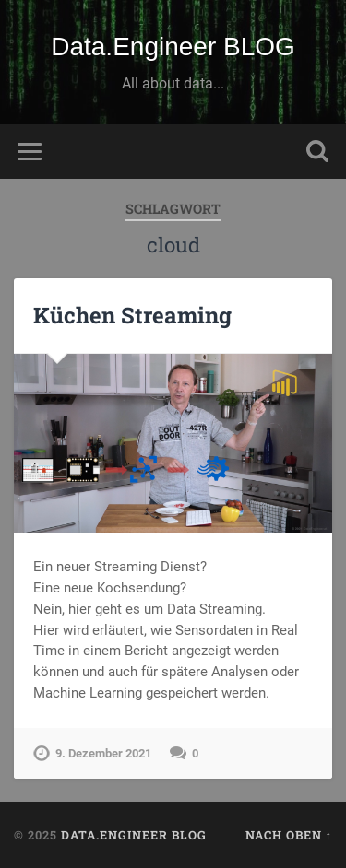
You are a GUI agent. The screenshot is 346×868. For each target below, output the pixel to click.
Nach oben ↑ (289, 835)
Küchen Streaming (132, 315)
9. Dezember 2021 (103, 753)
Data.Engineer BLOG (173, 47)
